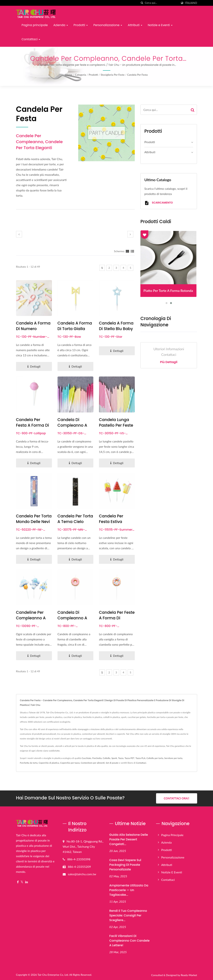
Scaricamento (159, 203)
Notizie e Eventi (160, 25)
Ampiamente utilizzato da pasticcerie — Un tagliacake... (129, 890)
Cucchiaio (86, 758)
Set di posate (112, 763)
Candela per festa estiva (111, 519)
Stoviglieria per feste (113, 75)
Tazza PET (129, 758)
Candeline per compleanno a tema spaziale (31, 618)
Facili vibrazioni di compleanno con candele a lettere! (130, 941)
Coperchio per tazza (70, 763)
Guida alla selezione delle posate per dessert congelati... (129, 839)
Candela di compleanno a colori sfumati (72, 425)
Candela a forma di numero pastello (33, 329)
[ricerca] (142, 3)
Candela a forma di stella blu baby (116, 326)
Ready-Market (189, 975)
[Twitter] (22, 882)
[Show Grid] (128, 251)
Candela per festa (137, 75)
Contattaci (31, 39)
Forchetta (97, 758)
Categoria (81, 75)
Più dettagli (169, 362)
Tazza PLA (140, 758)
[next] (130, 234)
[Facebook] (18, 882)
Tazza (121, 758)
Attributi (135, 25)
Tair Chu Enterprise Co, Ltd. (53, 975)
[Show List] (132, 251)
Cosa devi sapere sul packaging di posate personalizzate (125, 865)
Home (69, 75)
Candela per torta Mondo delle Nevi (34, 519)
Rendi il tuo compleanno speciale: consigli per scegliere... (128, 915)
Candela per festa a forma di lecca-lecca (33, 425)
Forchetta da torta (29, 763)
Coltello (106, 758)
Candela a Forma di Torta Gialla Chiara (75, 329)
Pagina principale (35, 25)
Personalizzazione (108, 25)
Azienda (61, 25)
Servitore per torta (173, 758)
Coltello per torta (155, 758)
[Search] (161, 3)
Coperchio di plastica (49, 763)
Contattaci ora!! (176, 798)
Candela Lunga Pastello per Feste (116, 422)
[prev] (19, 234)
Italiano (191, 3)
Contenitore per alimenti (93, 763)
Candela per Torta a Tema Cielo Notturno (75, 522)
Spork (114, 758)
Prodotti (81, 25)
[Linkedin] (27, 882)
